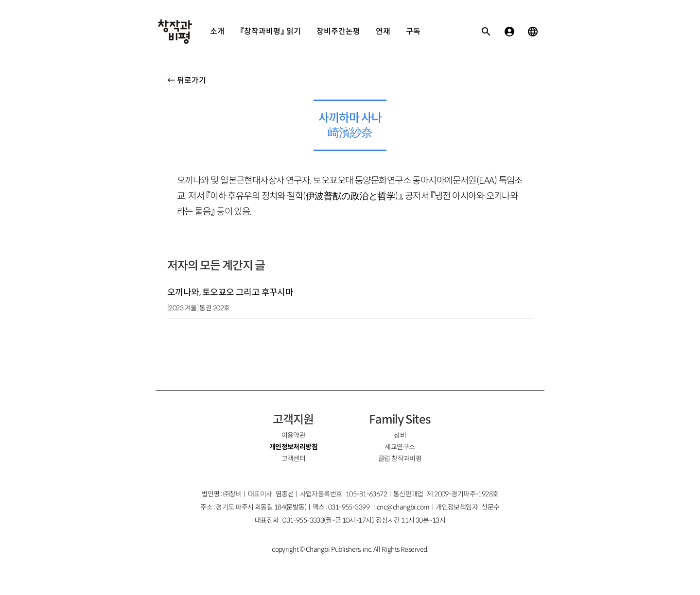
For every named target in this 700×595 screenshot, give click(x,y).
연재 (383, 31)
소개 (217, 31)
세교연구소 (400, 447)
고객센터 (294, 459)
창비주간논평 (338, 31)
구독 (413, 31)
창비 (400, 435)
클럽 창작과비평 (400, 459)
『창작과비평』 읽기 (271, 31)
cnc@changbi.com (403, 507)
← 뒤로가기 (187, 80)
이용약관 (294, 435)
